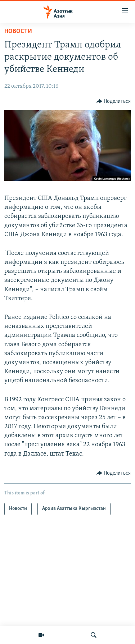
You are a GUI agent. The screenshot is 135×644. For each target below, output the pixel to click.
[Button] (114, 101)
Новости (18, 31)
